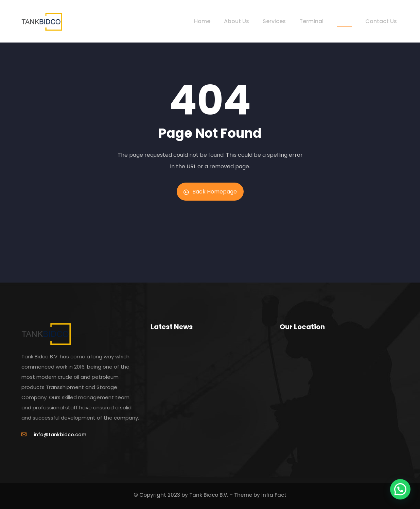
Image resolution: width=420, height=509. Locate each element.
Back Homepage (210, 192)
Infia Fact (274, 495)
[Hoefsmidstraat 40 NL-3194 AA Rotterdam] (339, 391)
